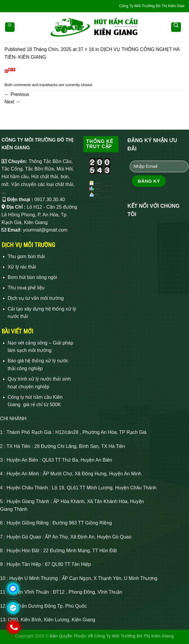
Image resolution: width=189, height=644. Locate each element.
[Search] (176, 27)
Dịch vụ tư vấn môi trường (36, 298)
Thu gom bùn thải (26, 256)
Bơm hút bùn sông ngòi (32, 277)
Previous (17, 94)
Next (12, 102)
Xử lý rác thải (22, 267)
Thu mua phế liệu (26, 288)
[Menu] (10, 27)
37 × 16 (86, 49)
